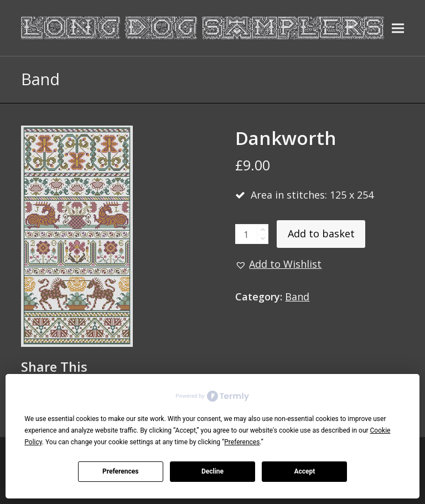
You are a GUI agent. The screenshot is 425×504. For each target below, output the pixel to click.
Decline (212, 471)
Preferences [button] (242, 442)
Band (297, 297)
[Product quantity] (246, 234)
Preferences (121, 471)
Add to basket (321, 233)
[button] (398, 28)
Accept (304, 471)
